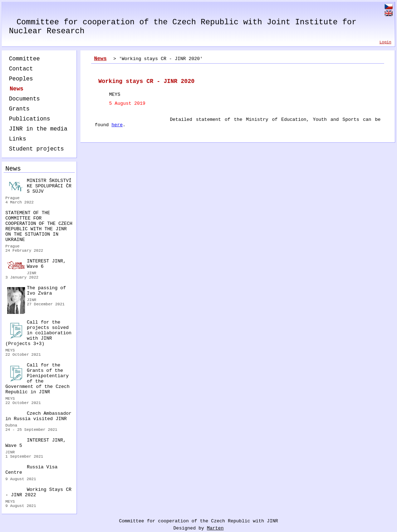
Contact (21, 69)
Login (385, 42)
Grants (19, 109)
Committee (24, 59)
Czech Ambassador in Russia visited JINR (38, 416)
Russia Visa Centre (31, 470)
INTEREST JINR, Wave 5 (36, 443)
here (117, 125)
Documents (24, 99)
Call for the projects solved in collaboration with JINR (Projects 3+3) (38, 333)
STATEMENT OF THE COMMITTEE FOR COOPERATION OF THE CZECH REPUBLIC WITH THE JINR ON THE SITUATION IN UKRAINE (39, 226)
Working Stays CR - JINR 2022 (38, 492)
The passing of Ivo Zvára (36, 292)
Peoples (21, 79)
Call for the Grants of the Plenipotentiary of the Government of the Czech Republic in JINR (37, 379)
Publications (30, 119)
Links (18, 139)
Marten (215, 528)
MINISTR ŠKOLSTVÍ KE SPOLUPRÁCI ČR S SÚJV (39, 186)
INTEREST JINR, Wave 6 (36, 264)
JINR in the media (38, 129)
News (16, 89)
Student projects (36, 149)
